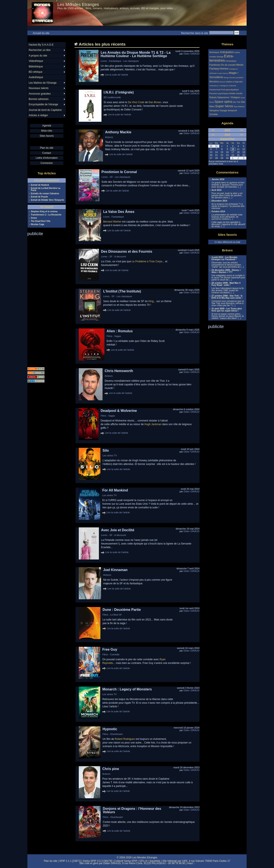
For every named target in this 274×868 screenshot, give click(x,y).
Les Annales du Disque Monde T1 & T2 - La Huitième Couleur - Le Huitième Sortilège (136, 54)
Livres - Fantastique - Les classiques (120, 61)
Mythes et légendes (234, 82)
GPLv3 (143, 861)
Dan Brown (155, 102)
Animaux (215, 52)
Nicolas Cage (38, 224)
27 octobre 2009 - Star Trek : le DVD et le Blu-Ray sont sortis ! (227, 297)
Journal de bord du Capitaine (45, 110)
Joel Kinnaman (115, 570)
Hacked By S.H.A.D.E (41, 45)
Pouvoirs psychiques (219, 93)
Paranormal (215, 90)
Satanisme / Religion (229, 97)
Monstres (214, 82)
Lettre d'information (47, 158)
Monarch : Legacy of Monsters (127, 689)
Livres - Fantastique (114, 217)
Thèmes (227, 44)
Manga (226, 78)
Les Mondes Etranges (78, 4)
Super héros (224, 106)
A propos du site (38, 56)
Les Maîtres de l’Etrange (43, 83)
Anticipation (227, 52)
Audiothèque (36, 77)
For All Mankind (115, 490)
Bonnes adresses (39, 99)
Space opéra (223, 102)
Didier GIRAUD (191, 54)
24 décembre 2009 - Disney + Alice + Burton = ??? (226, 271)
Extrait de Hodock (40, 185)
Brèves (227, 250)
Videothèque (36, 61)
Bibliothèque (36, 67)
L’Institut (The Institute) (122, 291)
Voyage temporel (228, 110)
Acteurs (109, 137)
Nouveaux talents (39, 88)
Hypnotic (110, 729)
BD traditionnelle (112, 97)
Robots (213, 97)
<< (213, 130)
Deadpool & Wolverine (119, 411)
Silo (106, 450)
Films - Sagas (114, 336)
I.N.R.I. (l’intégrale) (119, 92)
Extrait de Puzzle (39, 197)
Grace (34, 218)
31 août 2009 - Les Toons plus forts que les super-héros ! (227, 310)
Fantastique (231, 61)
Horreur (224, 69)
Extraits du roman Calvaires (45, 194)
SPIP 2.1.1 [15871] (70, 861)
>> (242, 130)
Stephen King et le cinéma (44, 212)
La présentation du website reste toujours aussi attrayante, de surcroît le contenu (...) (227, 217)
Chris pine (111, 769)
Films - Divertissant (113, 734)
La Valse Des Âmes (119, 212)
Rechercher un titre (40, 50)
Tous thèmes (239, 107)
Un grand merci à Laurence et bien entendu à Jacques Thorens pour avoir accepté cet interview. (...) (228, 185)
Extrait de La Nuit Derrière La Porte (46, 189)
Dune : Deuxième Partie (122, 610)
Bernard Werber (112, 222)
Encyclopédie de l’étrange (43, 104)
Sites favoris (47, 136)
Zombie (214, 114)
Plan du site (47, 148)
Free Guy (110, 649)
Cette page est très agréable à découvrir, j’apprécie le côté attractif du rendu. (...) (228, 224)
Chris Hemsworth (119, 371)
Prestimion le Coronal (119, 172)
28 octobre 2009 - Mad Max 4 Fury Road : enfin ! (226, 284)
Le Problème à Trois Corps (147, 261)
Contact (47, 153)
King (151, 301)
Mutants (223, 82)
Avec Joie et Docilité (118, 530)
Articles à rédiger (38, 115)
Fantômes (215, 65)
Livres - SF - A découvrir (114, 257)
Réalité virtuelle (236, 93)
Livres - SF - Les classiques (116, 177)
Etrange (220, 57)
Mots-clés (47, 131)
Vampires (214, 110)
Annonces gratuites (40, 94)
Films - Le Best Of (112, 615)
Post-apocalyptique (230, 90)
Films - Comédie (111, 654)
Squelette (155, 861)
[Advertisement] (45, 300)
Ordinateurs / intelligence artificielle (223, 86)
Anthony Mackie (118, 132)
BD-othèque (36, 72)
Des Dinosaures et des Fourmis (127, 251)
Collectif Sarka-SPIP (126, 861)
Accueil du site (41, 33)
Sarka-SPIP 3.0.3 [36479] (97, 861)
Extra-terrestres (222, 58)
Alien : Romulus (120, 331)
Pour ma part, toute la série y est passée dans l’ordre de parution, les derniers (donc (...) (227, 196)
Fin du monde (228, 65)
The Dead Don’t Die (41, 221)
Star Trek (236, 102)
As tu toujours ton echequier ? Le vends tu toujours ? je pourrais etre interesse (228, 206)
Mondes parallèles (237, 78)
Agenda (47, 126)
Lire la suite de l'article (117, 75)
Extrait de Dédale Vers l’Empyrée (48, 200)
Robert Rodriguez (125, 739)
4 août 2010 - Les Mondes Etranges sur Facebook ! (224, 258)
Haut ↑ (191, 863)
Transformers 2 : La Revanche (46, 215)
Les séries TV (110, 456)
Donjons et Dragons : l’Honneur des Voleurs (132, 810)
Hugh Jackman (153, 424)
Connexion (47, 163)
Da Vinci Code (136, 102)
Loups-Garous (223, 73)
